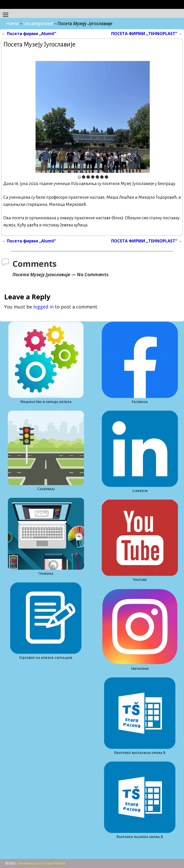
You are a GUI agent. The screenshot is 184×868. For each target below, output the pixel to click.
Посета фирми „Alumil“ (29, 34)
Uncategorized (38, 24)
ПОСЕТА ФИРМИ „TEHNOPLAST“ (147, 34)
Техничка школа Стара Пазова (41, 863)
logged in (43, 307)
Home (13, 24)
